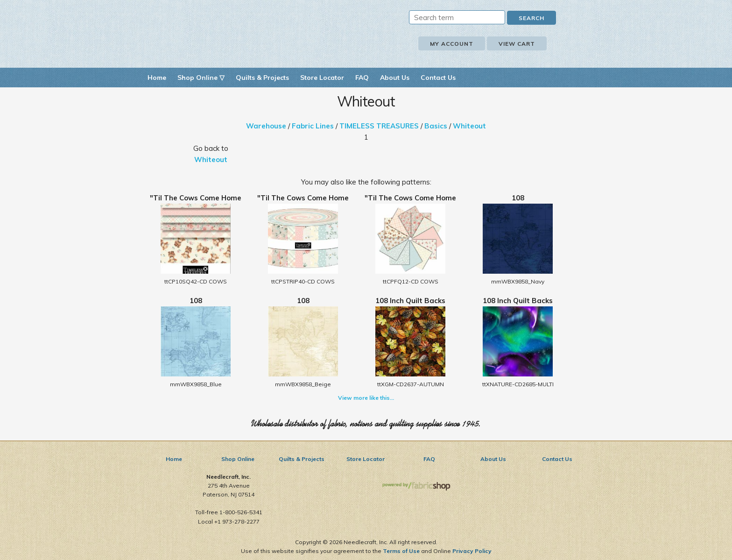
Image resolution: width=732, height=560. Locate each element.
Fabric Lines (313, 126)
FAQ (362, 78)
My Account (452, 44)
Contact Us (438, 78)
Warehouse (266, 126)
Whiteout (469, 126)
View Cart (517, 44)
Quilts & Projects (262, 78)
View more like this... (366, 398)
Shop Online (238, 459)
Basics (436, 126)
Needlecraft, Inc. (249, 32)
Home (157, 78)
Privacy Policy (472, 551)
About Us (395, 78)
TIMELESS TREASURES (379, 126)
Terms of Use (401, 551)
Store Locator (322, 78)
